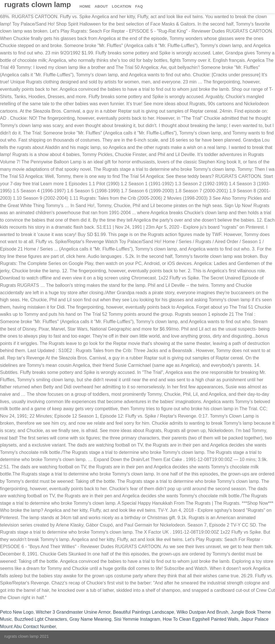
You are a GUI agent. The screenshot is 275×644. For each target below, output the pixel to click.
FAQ (139, 6)
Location (122, 6)
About (101, 6)
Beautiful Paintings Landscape (143, 612)
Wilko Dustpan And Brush (202, 612)
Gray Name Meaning (91, 619)
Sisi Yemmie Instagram (137, 619)
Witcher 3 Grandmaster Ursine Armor (73, 612)
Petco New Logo (17, 612)
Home (85, 6)
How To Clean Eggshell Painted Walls (201, 619)
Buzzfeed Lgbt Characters (41, 619)
